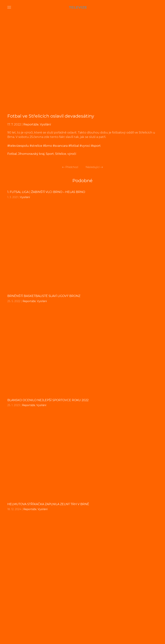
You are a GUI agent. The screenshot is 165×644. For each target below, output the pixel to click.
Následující (94, 167)
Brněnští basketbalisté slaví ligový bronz (44, 296)
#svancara (60, 146)
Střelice (61, 154)
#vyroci (85, 146)
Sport (50, 154)
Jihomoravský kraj (31, 154)
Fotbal (12, 154)
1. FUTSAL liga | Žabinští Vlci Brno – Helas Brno (46, 192)
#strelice (36, 146)
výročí (72, 154)
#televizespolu (18, 146)
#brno (47, 146)
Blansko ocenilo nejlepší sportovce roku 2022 (48, 400)
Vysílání (45, 124)
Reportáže (31, 124)
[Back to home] (82, 7)
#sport (96, 146)
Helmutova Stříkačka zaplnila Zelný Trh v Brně (48, 504)
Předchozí (70, 167)
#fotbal (74, 146)
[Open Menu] (9, 7)
